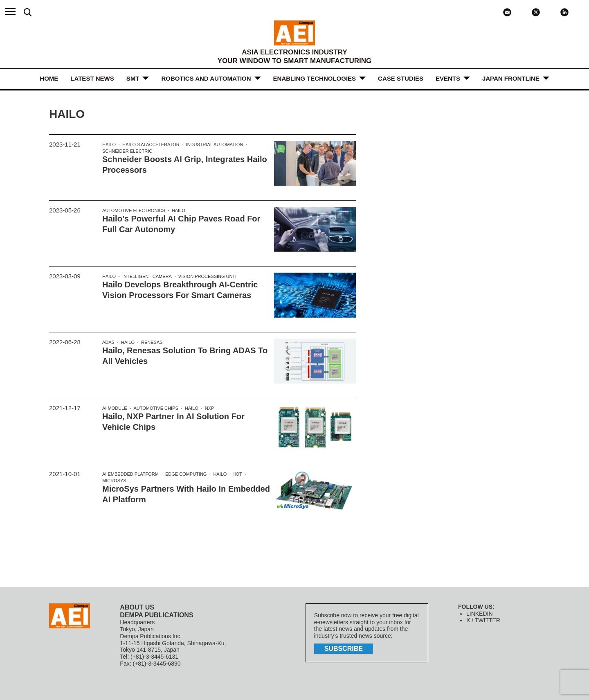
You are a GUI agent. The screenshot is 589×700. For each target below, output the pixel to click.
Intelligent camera (147, 276)
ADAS (108, 342)
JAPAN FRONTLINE (511, 78)
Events (448, 78)
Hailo (109, 145)
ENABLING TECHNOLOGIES (315, 78)
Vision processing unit (207, 276)
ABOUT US (137, 607)
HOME (49, 78)
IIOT (237, 474)
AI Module (115, 408)
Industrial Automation (215, 145)
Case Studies (401, 78)
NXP (210, 408)
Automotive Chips (156, 408)
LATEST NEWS (92, 78)
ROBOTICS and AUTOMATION (206, 78)
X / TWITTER (483, 620)
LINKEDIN (480, 614)
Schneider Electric (127, 151)
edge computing (186, 474)
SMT (133, 78)
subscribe (344, 649)
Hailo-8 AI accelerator (151, 145)
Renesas (152, 342)
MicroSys (114, 481)
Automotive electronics (134, 210)
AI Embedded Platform (130, 474)
